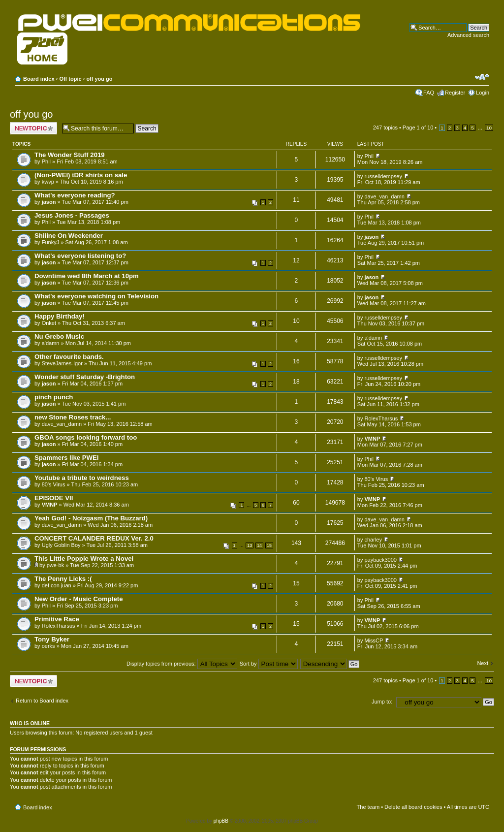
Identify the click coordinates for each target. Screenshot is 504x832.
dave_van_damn (385, 196)
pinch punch (54, 397)
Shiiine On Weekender (69, 236)
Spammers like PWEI (66, 458)
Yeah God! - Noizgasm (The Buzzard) (91, 518)
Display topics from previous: (182, 664)
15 (269, 545)
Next (483, 663)
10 (489, 128)
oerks (48, 646)
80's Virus (54, 484)
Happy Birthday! (60, 316)
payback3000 (381, 560)
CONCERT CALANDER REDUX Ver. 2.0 (94, 538)
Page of (418, 128)
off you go (99, 79)
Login (483, 93)
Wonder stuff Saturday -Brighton (85, 377)
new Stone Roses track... (73, 417)
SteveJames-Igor (62, 363)
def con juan (57, 585)
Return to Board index (42, 701)
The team (368, 807)
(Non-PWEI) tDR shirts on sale (81, 175)
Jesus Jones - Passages (72, 215)
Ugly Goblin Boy (61, 545)
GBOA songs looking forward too (86, 437)
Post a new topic (33, 128)
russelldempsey (383, 176)
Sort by (269, 664)
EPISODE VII (54, 498)
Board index (39, 79)
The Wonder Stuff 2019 (70, 155)
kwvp (48, 182)
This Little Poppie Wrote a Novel (84, 559)
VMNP (373, 439)
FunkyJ (50, 242)
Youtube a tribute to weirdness (82, 478)
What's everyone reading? (75, 195)
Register (455, 93)
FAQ (429, 93)
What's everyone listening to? (80, 256)
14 (259, 545)
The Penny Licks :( (63, 579)
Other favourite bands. (69, 357)
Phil (46, 161)
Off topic (70, 79)
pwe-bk (55, 565)
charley (373, 540)
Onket (49, 323)
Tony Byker (52, 639)
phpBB (221, 821)
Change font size (482, 77)
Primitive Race (57, 619)
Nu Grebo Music (59, 336)
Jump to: (382, 702)
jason (49, 202)
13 (250, 545)
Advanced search (468, 35)
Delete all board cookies (413, 807)
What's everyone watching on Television (96, 296)
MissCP (374, 640)
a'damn (51, 343)
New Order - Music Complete (79, 599)
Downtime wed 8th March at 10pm (87, 276)
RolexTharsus (381, 418)
